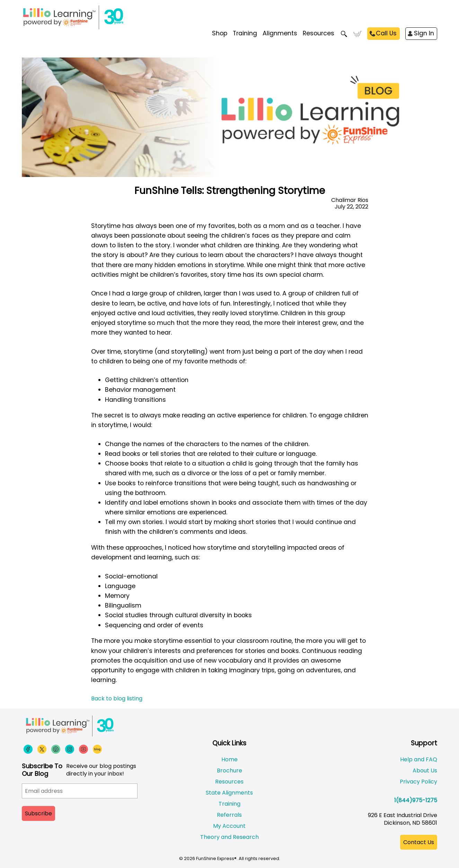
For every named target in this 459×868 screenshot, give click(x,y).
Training (229, 804)
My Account (229, 826)
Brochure (229, 770)
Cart (357, 34)
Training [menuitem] (245, 33)
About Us (425, 770)
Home (229, 759)
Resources (319, 33)
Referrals (229, 815)
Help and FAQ (419, 759)
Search (344, 34)
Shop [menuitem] (220, 33)
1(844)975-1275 (416, 800)
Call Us (386, 33)
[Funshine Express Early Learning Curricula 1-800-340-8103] (88, 17)
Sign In (424, 33)
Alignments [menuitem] (280, 33)
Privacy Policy (418, 782)
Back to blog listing (117, 698)
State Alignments (229, 793)
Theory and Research (229, 837)
